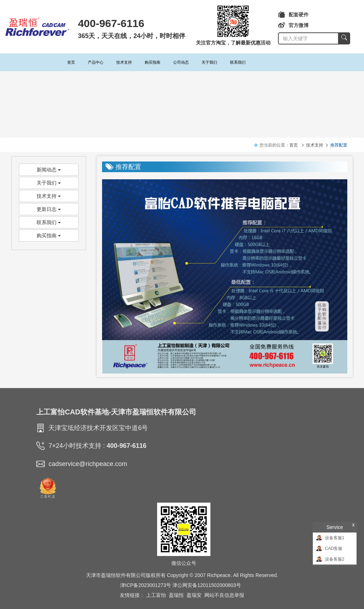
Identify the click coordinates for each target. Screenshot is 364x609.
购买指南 (152, 62)
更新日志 (49, 209)
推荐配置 (339, 145)
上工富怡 (156, 595)
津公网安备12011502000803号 (207, 585)
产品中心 (96, 62)
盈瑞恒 (176, 595)
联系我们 (238, 62)
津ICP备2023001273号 (146, 585)
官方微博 (293, 25)
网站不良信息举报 (224, 595)
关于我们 (209, 62)
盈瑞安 (194, 595)
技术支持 (124, 62)
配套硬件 (293, 15)
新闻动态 (49, 170)
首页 (71, 62)
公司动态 (181, 62)
